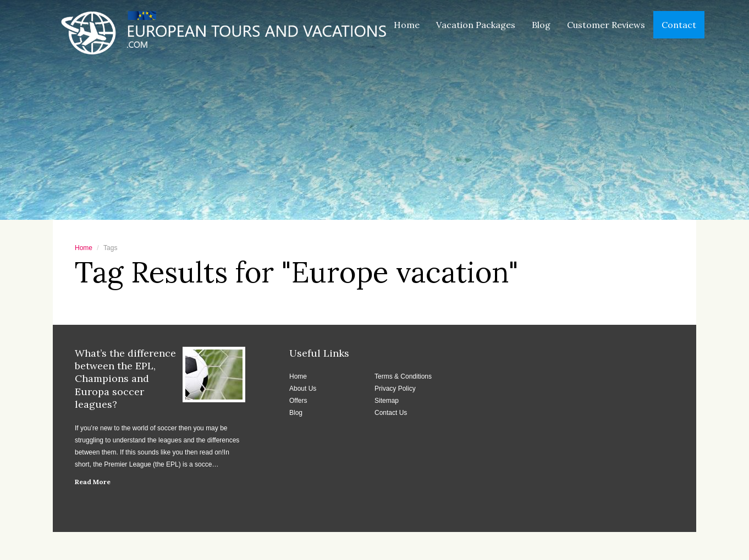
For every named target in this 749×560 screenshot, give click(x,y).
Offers (298, 401)
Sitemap (387, 401)
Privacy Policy (395, 389)
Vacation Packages (476, 25)
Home (407, 25)
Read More (93, 482)
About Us (303, 389)
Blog (541, 25)
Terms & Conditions (403, 376)
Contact (679, 25)
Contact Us (391, 413)
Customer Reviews (606, 25)
